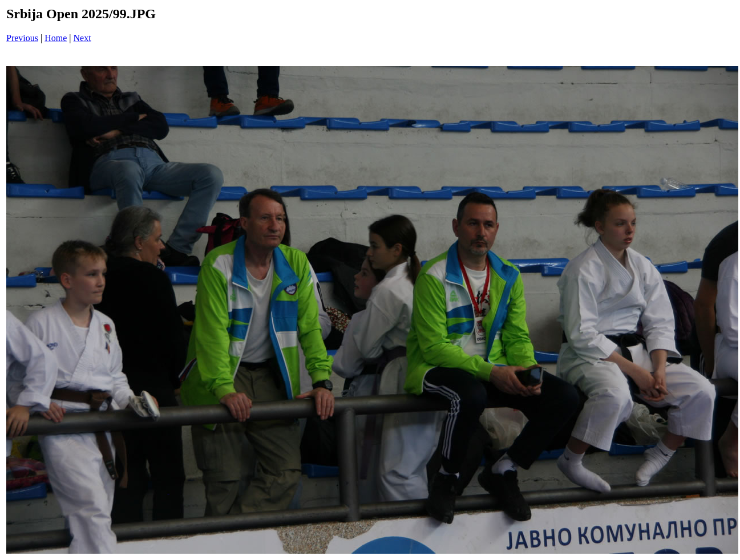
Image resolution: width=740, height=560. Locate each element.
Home (56, 38)
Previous (22, 38)
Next (82, 38)
